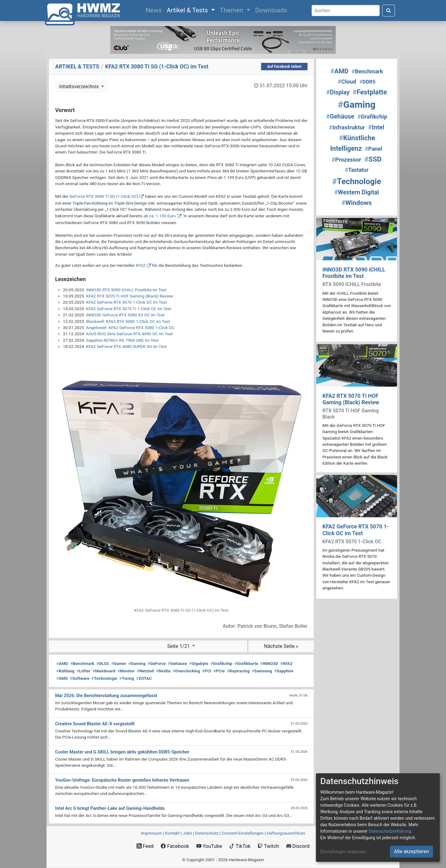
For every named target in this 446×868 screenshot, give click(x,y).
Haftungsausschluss (286, 833)
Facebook (175, 846)
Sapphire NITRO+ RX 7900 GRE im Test (122, 340)
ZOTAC (144, 678)
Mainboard (104, 671)
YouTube (209, 846)
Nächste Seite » (281, 646)
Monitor (126, 671)
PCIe (219, 671)
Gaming (137, 663)
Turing (127, 678)
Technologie (104, 678)
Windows (357, 203)
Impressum (151, 833)
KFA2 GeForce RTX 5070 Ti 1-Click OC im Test (129, 309)
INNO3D (269, 663)
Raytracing (238, 671)
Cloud (347, 82)
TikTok (240, 846)
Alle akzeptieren (411, 851)
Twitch (268, 846)
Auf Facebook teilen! (284, 67)
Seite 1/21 (179, 646)
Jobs (187, 833)
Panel (373, 149)
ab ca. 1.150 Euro (160, 216)
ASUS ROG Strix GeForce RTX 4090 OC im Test (129, 334)
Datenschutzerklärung (390, 831)
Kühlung (65, 671)
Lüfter (83, 671)
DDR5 (367, 82)
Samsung (262, 671)
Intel (376, 127)
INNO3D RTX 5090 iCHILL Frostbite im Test (126, 290)
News (155, 10)
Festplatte (370, 92)
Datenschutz (207, 833)
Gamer (119, 663)
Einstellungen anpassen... (345, 852)
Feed (145, 846)
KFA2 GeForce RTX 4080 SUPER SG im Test (126, 346)
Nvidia (163, 671)
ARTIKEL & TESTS (77, 67)
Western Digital (357, 192)
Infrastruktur (347, 128)
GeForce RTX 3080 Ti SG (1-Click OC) (104, 196)
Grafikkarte (246, 663)
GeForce (157, 663)
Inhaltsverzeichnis (80, 87)
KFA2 (140, 265)
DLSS (103, 663)
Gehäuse (177, 663)
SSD (373, 159)
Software (79, 678)
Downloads (271, 10)
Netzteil (146, 671)
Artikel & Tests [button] (188, 10)
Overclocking (186, 671)
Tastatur (356, 170)
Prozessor (346, 160)
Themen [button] (232, 10)
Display (338, 92)
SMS (62, 678)
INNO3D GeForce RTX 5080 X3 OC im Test (125, 315)
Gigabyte (199, 663)
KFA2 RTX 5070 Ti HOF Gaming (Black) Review (129, 296)
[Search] (346, 11)
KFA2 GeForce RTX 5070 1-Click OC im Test (127, 302)
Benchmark (82, 663)
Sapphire (284, 671)
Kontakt (172, 833)
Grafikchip (221, 663)
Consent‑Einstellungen (243, 833)
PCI (207, 671)
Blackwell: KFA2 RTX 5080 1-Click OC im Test (128, 321)
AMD (62, 663)
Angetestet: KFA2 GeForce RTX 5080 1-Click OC (130, 328)
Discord (298, 846)
